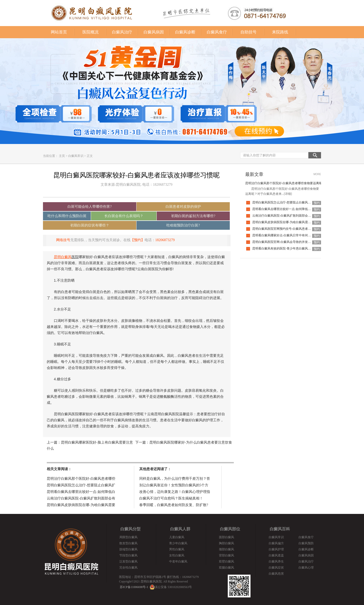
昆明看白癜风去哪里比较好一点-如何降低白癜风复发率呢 (291, 209)
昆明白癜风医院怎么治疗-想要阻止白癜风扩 (81, 485)
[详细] (288, 194)
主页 (62, 156)
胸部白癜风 (226, 543)
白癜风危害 (276, 574)
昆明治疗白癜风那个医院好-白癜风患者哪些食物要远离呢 (284, 183)
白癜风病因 (154, 32)
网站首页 (59, 32)
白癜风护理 (276, 549)
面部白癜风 (226, 537)
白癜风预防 (306, 543)
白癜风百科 (280, 529)
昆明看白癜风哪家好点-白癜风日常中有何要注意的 (286, 235)
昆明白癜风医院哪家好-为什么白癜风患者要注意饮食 (191, 442)
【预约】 (138, 240)
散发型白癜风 (128, 543)
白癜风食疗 (217, 32)
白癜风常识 (76, 156)
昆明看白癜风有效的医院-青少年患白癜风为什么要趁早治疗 (292, 248)
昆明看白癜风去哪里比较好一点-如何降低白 (81, 492)
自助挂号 (248, 32)
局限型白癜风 (128, 537)
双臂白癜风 (226, 561)
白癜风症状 (276, 568)
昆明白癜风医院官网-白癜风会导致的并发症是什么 (286, 242)
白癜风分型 (130, 529)
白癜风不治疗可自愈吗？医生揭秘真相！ (171, 498)
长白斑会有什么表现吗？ (124, 216)
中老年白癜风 (178, 561)
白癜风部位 (230, 529)
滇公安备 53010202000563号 (173, 587)
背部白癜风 (226, 555)
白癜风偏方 (276, 543)
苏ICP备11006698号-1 (134, 587)
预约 (317, 203)
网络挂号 (63, 240)
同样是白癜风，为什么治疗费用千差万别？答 (175, 479)
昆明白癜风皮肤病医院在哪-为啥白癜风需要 (81, 505)
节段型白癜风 (128, 555)
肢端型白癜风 (128, 549)
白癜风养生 (276, 561)
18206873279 (165, 240)
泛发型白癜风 (128, 561)
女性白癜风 (177, 555)
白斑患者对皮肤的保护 (183, 207)
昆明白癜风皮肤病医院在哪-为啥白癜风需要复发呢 (286, 222)
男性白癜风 (177, 549)
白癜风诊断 (185, 32)
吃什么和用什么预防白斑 (67, 216)
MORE (317, 174)
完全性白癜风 (128, 568)
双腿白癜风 (226, 568)
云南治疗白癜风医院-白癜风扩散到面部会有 (81, 498)
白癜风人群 (180, 529)
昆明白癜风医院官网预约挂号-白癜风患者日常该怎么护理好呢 (294, 229)
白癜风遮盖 (276, 555)
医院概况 (90, 32)
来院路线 (280, 32)
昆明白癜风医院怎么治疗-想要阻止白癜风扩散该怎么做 (289, 202)
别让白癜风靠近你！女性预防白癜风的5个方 (174, 485)
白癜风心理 (306, 568)
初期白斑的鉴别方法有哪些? (193, 216)
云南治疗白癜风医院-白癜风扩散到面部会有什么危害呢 (289, 216)
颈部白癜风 (226, 549)
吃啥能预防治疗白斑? (183, 225)
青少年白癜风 (178, 543)
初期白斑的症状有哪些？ (90, 225)
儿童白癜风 (177, 537)
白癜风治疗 (122, 32)
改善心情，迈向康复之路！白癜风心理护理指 (175, 492)
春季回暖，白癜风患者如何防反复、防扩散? (174, 505)
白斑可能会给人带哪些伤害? (89, 207)
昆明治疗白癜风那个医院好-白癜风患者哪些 (81, 479)
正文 (90, 156)
